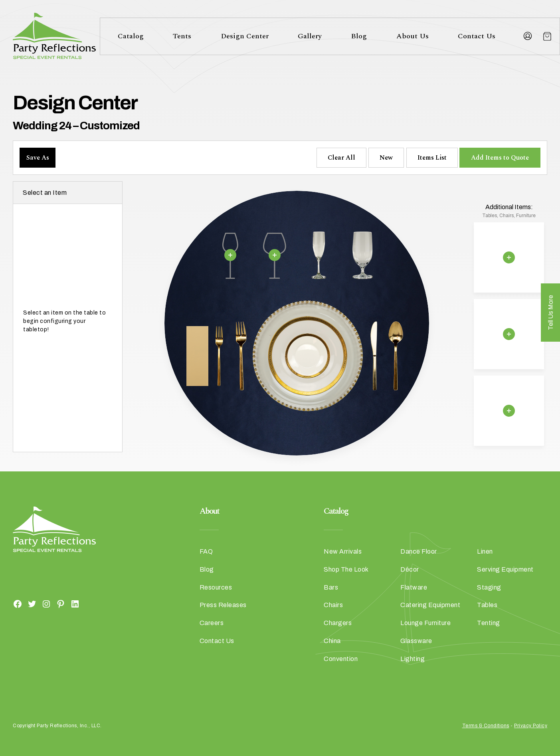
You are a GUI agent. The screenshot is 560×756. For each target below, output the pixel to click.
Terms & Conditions (486, 726)
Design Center (245, 36)
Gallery (310, 36)
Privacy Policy (531, 726)
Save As (38, 158)
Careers (212, 623)
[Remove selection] (230, 255)
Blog (359, 36)
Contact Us (477, 36)
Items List (432, 158)
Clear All (341, 158)
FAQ (206, 551)
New (386, 158)
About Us (413, 36)
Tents (182, 36)
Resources (216, 587)
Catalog (131, 36)
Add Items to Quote (500, 158)
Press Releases (223, 605)
